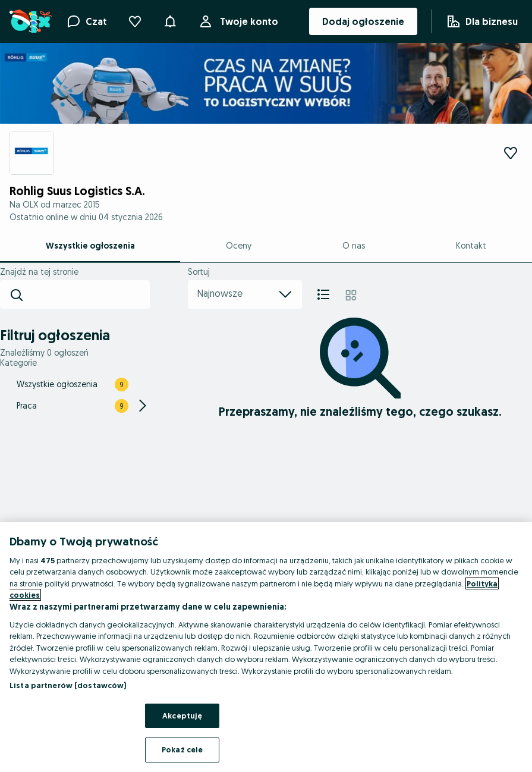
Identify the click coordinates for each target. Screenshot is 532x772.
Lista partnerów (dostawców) (68, 685)
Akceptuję (182, 715)
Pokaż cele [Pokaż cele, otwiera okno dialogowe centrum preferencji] (182, 749)
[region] (266, 647)
